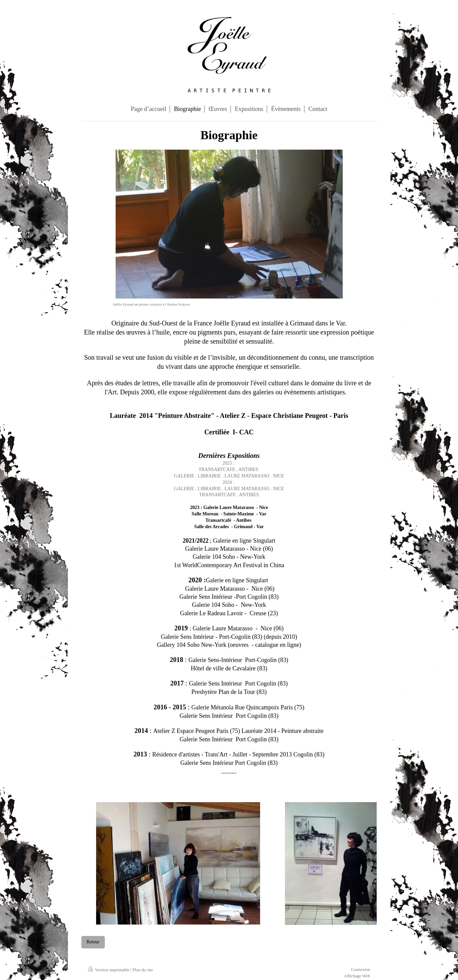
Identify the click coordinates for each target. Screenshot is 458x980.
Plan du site (143, 970)
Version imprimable (109, 970)
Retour (93, 942)
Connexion (360, 969)
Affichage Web (357, 976)
